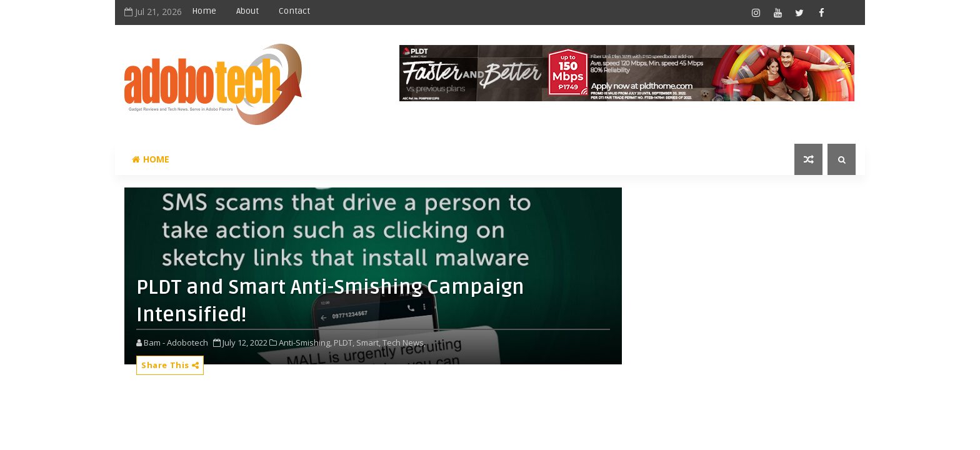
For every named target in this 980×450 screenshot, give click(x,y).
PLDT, (344, 342)
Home (204, 11)
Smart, (368, 342)
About (247, 11)
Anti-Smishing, (305, 342)
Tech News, (404, 342)
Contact (294, 11)
